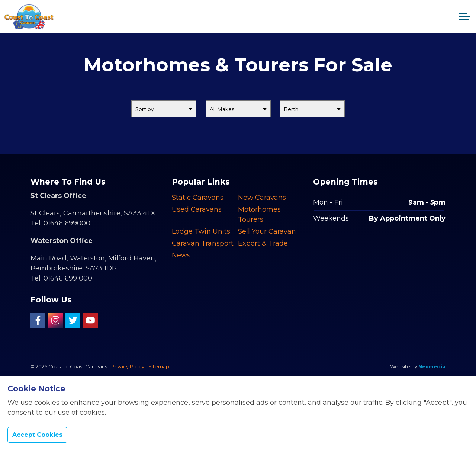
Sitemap (159, 366)
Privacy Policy (128, 366)
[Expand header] (465, 17)
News (181, 255)
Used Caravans (197, 209)
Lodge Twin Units (201, 231)
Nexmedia (432, 366)
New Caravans (262, 198)
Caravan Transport (203, 243)
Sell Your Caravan (267, 231)
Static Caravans (198, 198)
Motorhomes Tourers (259, 214)
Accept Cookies (37, 435)
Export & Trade (263, 243)
